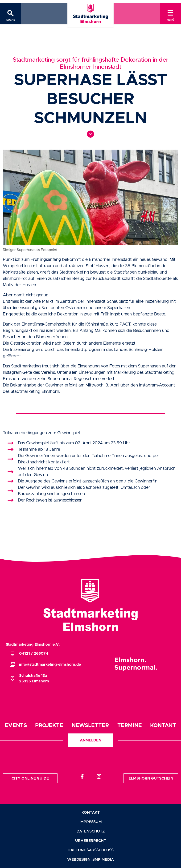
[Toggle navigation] (170, 13)
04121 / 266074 (29, 653)
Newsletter (90, 726)
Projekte (49, 726)
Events (16, 726)
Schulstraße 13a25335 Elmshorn (29, 678)
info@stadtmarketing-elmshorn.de (45, 665)
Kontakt (163, 726)
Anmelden (91, 740)
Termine (130, 726)
